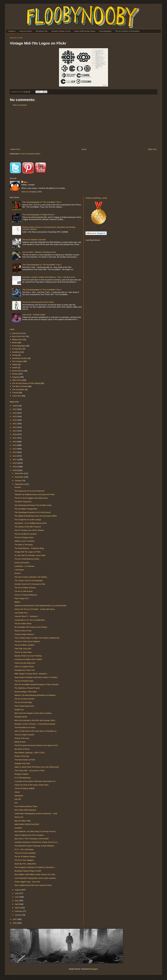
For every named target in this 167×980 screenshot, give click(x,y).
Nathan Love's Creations (25, 541)
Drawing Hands (21, 717)
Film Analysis (18, 361)
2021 (15, 424)
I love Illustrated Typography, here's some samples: (35, 878)
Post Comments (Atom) (31, 154)
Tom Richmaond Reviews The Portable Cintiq (33, 505)
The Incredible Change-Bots (26, 509)
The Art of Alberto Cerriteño (26, 534)
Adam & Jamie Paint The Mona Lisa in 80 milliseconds (37, 767)
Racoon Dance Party (23, 631)
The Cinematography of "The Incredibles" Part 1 (42, 202)
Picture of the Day (22, 738)
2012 (15, 456)
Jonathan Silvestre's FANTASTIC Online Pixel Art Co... (37, 842)
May (17, 901)
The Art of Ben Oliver (23, 623)
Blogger (94, 969)
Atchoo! (18, 573)
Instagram (12, 31)
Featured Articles (25, 31)
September (20, 484)
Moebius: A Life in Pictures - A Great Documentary (35, 724)
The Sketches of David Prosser (27, 688)
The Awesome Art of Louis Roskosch (29, 491)
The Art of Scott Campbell (25, 853)
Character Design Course (61, 31)
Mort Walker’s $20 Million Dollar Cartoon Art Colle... (35, 874)
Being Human (20, 742)
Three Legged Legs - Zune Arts (27, 882)
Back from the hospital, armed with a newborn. (33, 713)
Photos (15, 374)
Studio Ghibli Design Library (85, 31)
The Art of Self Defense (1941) (27, 559)
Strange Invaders (21, 774)
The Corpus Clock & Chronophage (29, 580)
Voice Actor (17, 396)
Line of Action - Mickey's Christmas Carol (39, 252)
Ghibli (14, 364)
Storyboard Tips (42, 31)
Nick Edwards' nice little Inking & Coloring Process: (35, 831)
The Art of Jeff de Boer (24, 591)
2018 (15, 434)
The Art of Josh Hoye (23, 652)
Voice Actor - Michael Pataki (34, 315)
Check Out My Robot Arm (25, 663)
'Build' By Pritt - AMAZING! (25, 864)
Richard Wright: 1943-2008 (25, 692)
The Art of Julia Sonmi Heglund (27, 641)
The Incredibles (18, 389)
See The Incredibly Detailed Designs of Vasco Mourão (37, 684)
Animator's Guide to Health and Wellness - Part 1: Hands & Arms (49, 277)
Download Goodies (20, 358)
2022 (15, 420)
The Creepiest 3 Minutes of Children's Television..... (35, 867)
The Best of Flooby (20, 386)
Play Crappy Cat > (22, 598)
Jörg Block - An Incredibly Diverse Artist (31, 523)
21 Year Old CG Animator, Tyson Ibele (30, 555)
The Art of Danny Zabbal (24, 788)
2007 (15, 919)
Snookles (18, 828)
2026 (15, 406)
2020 (15, 427)
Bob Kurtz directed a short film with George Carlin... (35, 720)
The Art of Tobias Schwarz (25, 588)
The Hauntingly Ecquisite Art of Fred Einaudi (33, 512)
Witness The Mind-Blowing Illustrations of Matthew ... (36, 695)
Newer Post (15, 149)
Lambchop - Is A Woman (24, 566)
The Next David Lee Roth (25, 760)
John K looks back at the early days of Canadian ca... (36, 731)
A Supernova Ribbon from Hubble (28, 659)
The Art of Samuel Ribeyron (26, 595)
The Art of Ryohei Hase (24, 681)
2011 (15, 459)
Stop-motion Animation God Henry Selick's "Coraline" (36, 677)
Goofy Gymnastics (22, 563)
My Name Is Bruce (22, 749)
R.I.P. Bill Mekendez (23, 778)
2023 (15, 416)
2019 (15, 431)
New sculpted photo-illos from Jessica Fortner (33, 885)
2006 (15, 923)
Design (15, 355)
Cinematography (105, 31)
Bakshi (17, 602)
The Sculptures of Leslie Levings (28, 520)
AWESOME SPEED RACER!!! (27, 824)
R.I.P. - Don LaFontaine (24, 849)
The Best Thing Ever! (23, 502)
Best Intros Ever (19, 336)
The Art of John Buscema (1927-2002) (38, 302)
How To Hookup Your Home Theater (29, 530)
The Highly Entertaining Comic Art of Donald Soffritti (36, 516)
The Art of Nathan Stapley (25, 857)
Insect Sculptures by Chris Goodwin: (29, 835)
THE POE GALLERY (23, 649)
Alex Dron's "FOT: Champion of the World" (32, 839)
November (19, 477)
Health (15, 368)
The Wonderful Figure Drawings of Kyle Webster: (34, 846)
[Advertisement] (83, 127)
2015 (15, 445)
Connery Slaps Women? (24, 634)
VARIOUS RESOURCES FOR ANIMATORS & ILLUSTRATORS (40, 606)
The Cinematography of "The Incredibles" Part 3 (42, 290)
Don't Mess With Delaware (25, 810)
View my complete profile (31, 192)
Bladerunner (17, 339)
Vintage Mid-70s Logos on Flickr (28, 552)
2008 (15, 470)
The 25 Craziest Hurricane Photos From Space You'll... (37, 745)
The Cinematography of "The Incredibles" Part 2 (42, 265)
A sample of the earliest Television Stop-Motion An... (36, 781)
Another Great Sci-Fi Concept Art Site (30, 584)
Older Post (152, 149)
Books (15, 343)
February (19, 911)
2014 (15, 449)
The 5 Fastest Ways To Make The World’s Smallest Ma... (38, 638)
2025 (15, 409)
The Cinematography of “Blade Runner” (38, 215)
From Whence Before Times (26, 806)
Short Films (17, 380)
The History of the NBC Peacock (28, 527)
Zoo (16, 803)
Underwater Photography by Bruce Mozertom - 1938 (36, 813)
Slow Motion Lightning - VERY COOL (30, 753)
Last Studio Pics (21, 613)
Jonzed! (18, 487)
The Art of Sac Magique (24, 860)
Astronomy (17, 333)
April (17, 904)
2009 (15, 467)
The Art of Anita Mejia (23, 702)
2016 (15, 442)
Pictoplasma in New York (25, 670)
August (18, 890)
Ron (25, 182)
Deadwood (17, 352)
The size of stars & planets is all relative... (31, 577)
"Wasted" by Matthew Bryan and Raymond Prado (35, 494)
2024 (15, 413)
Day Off (18, 799)
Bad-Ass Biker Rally (23, 821)
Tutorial (15, 393)
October (18, 481)
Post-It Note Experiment (24, 706)
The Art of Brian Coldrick (24, 645)
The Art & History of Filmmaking (127, 31)
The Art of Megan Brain (24, 537)
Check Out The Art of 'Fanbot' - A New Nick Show (35, 609)
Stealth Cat (19, 710)
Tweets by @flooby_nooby (96, 198)
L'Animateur (19, 570)
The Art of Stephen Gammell (34, 240)
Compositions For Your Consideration (30, 620)
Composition (17, 349)
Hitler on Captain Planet (24, 667)
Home (84, 149)
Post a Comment (20, 105)
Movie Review (18, 371)
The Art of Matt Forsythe (24, 735)
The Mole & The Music (24, 545)
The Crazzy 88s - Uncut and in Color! (30, 770)
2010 (15, 463)
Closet (17, 792)
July (17, 893)
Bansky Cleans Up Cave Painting (28, 656)
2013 (15, 452)
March (18, 908)
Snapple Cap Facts (22, 763)
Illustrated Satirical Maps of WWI (28, 871)
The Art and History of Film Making (26, 383)
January (18, 915)
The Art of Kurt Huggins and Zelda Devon (31, 498)
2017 (15, 438)
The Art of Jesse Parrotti (24, 699)
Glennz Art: (19, 817)
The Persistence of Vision (25, 727)
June (17, 897)
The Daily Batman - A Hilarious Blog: (29, 548)
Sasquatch (19, 796)
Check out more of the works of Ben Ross (31, 785)
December (19, 473)
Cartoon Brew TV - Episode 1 (26, 616)
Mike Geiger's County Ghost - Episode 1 (31, 674)
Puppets (16, 377)
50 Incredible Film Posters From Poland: (31, 627)
